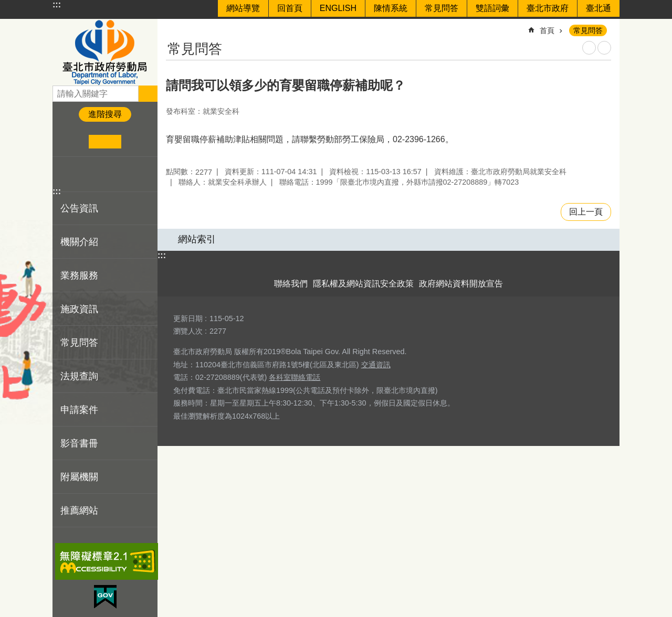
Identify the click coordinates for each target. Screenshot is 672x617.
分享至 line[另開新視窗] (97, 174)
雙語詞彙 (492, 8)
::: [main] (173, 26)
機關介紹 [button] (79, 242)
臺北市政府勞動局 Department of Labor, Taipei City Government (105, 52)
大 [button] (137, 142)
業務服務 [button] (79, 275)
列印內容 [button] (589, 48)
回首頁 (290, 8)
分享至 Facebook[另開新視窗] (65, 174)
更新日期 (188, 318)
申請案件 (79, 410)
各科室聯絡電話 (295, 377)
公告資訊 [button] (79, 208)
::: (57, 4)
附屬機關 (79, 477)
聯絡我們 (291, 284)
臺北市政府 (548, 8)
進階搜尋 (105, 114)
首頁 (547, 30)
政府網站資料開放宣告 (461, 284)
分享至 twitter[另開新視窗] (81, 174)
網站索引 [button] (197, 239)
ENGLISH (338, 8)
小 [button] (73, 142)
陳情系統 (391, 8)
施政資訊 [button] (79, 309)
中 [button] (105, 142)
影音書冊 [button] (79, 443)
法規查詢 (79, 376)
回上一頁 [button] (586, 212)
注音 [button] (604, 48)
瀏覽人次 (188, 331)
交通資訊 (376, 365)
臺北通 (598, 8)
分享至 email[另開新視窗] (113, 174)
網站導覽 (243, 8)
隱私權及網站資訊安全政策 (363, 284)
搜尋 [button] (148, 93)
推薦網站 (79, 510)
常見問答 (442, 8)
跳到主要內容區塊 (6, 6)
